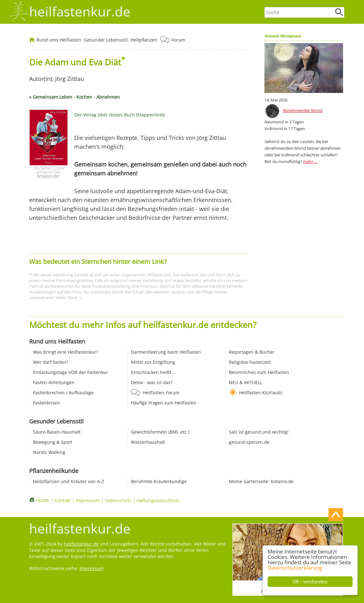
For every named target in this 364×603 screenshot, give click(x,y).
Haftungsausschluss (158, 500)
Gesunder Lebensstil (106, 40)
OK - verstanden (310, 582)
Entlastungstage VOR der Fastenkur (71, 372)
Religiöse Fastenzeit (250, 362)
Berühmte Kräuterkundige (159, 481)
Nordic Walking (49, 452)
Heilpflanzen (144, 40)
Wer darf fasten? (51, 362)
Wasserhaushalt (148, 442)
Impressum (88, 500)
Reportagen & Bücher (252, 352)
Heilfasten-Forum (161, 393)
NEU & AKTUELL (246, 382)
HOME (43, 500)
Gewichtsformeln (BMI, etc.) (160, 432)
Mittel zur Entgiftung (153, 362)
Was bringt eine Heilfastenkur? (66, 352)
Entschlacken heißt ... (154, 372)
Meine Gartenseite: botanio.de (261, 481)
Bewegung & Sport (53, 442)
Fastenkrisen (46, 403)
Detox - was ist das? (152, 382)
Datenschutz (118, 500)
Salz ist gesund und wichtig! (259, 432)
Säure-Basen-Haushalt (57, 432)
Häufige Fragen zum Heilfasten (164, 403)
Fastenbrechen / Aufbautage (63, 393)
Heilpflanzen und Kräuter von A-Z (68, 481)
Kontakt (63, 500)
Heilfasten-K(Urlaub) (261, 393)
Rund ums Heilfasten (59, 40)
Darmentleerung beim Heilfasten (166, 352)
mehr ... (310, 161)
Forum (178, 40)
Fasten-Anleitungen (54, 382)
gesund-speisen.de (249, 442)
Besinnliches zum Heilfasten (259, 372)
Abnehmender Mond (303, 110)
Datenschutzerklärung (295, 568)
